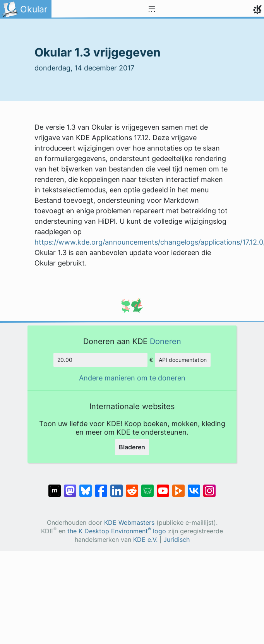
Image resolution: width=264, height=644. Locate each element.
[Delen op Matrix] (55, 487)
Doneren (165, 341)
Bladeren (132, 447)
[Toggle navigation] (152, 9)
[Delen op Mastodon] (70, 487)
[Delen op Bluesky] (86, 487)
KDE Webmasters (129, 523)
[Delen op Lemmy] (147, 487)
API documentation (183, 360)
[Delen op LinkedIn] (117, 487)
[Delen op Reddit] (132, 487)
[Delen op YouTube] (163, 487)
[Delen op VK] (194, 487)
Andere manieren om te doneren (132, 378)
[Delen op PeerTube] (178, 487)
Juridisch (177, 540)
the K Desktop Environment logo (117, 531)
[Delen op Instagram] (209, 487)
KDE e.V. (145, 540)
